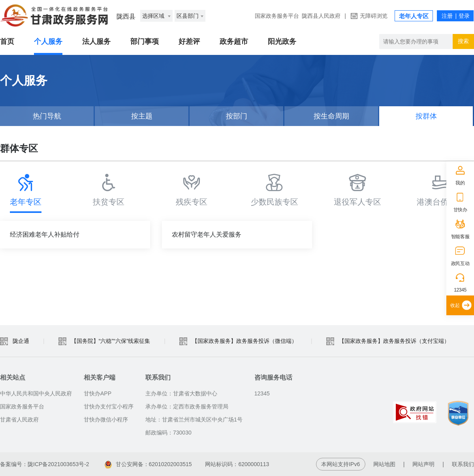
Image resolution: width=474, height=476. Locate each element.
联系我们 (463, 464)
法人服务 (96, 41)
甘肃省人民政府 (19, 420)
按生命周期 (331, 116)
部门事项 (145, 41)
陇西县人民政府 (321, 16)
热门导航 (47, 116)
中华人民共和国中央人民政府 (36, 393)
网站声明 (423, 464)
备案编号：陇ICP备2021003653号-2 (45, 464)
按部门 (237, 116)
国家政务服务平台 (277, 16)
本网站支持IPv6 (340, 464)
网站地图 (384, 464)
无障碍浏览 (374, 16)
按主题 (142, 116)
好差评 (189, 41)
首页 (7, 41)
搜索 (463, 41)
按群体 (426, 116)
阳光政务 (282, 41)
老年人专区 (414, 16)
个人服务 (48, 41)
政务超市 (234, 41)
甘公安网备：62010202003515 (148, 464)
